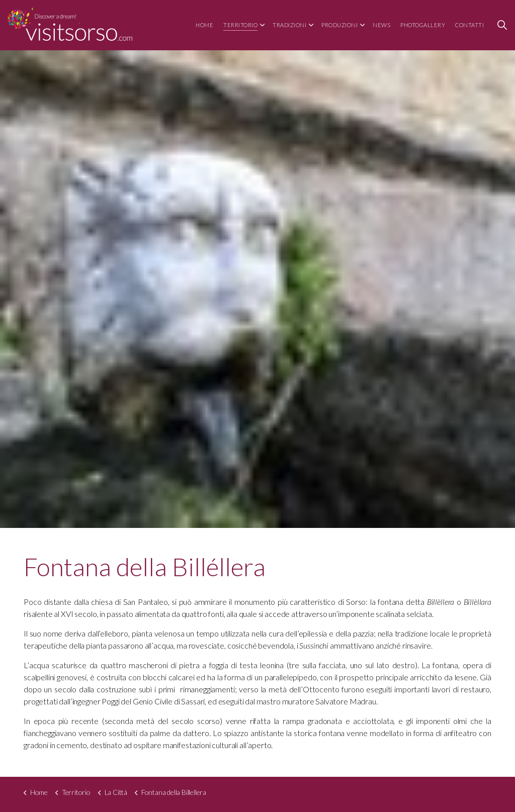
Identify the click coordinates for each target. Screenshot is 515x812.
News (381, 25)
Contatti (469, 25)
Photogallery (423, 25)
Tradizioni (289, 25)
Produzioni (339, 25)
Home (204, 25)
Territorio (240, 25)
